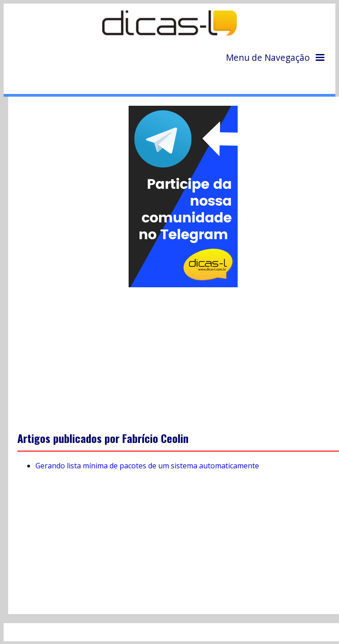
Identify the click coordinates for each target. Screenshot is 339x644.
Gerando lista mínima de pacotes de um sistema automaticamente (147, 466)
